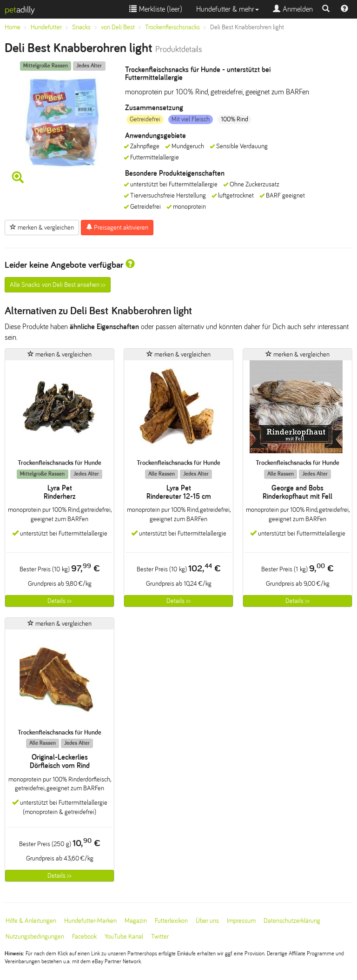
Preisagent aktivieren (117, 227)
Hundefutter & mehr (228, 9)
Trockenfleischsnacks (172, 27)
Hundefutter (46, 27)
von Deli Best (118, 27)
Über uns (207, 921)
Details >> (59, 601)
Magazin (136, 921)
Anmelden (293, 9)
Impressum (241, 921)
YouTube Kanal (124, 937)
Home (13, 27)
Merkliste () (156, 9)
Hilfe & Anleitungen (31, 921)
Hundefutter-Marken (90, 921)
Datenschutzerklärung (292, 921)
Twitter (160, 937)
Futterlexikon (171, 921)
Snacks (81, 27)
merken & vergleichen (42, 227)
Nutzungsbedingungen (35, 937)
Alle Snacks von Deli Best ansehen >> (58, 285)
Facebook (84, 937)
